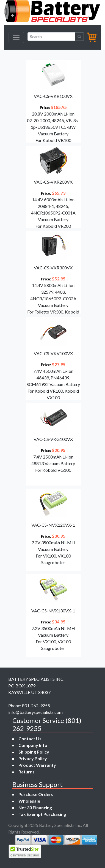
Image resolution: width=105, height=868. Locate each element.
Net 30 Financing (35, 807)
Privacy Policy (33, 758)
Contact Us (30, 739)
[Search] (51, 37)
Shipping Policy (34, 752)
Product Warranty (37, 765)
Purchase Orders (36, 794)
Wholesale (29, 801)
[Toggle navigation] (16, 37)
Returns (27, 772)
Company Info (33, 745)
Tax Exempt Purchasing (42, 814)
